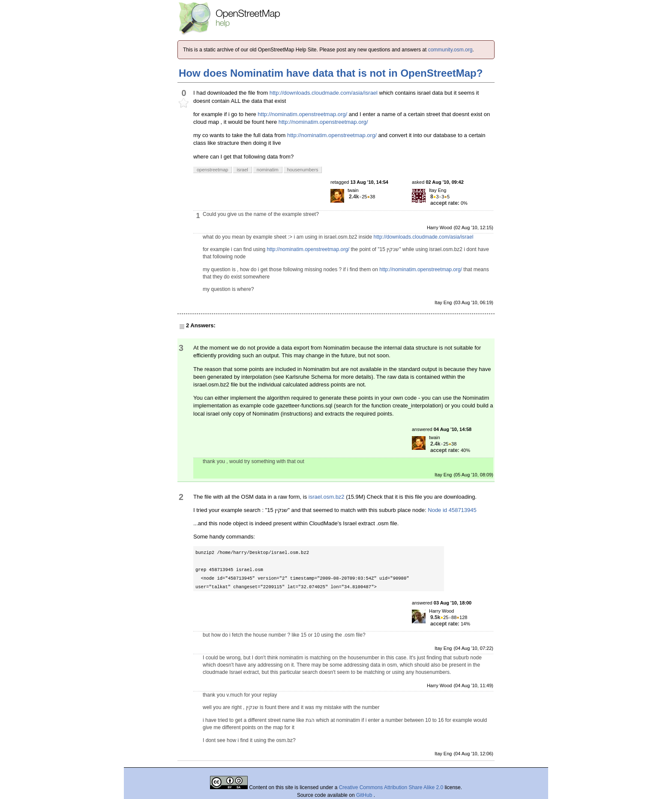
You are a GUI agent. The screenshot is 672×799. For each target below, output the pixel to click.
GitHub (365, 795)
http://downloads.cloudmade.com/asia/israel (324, 93)
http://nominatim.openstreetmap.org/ (302, 114)
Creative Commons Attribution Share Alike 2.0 (391, 787)
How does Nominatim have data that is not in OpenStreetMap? (331, 73)
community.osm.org (450, 50)
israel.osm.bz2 (327, 497)
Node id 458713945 (452, 510)
